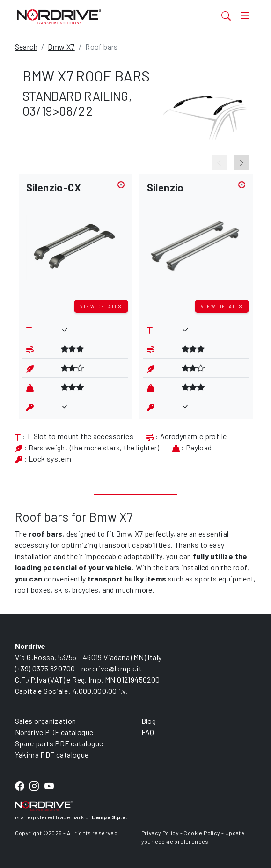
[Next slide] (242, 162)
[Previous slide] (219, 162)
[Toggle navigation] (245, 16)
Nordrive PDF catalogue (54, 732)
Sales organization (46, 721)
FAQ (148, 732)
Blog (149, 721)
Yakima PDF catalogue (52, 754)
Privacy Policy (160, 833)
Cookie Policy (202, 833)
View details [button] (101, 306)
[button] (75, 239)
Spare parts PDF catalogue (59, 743)
